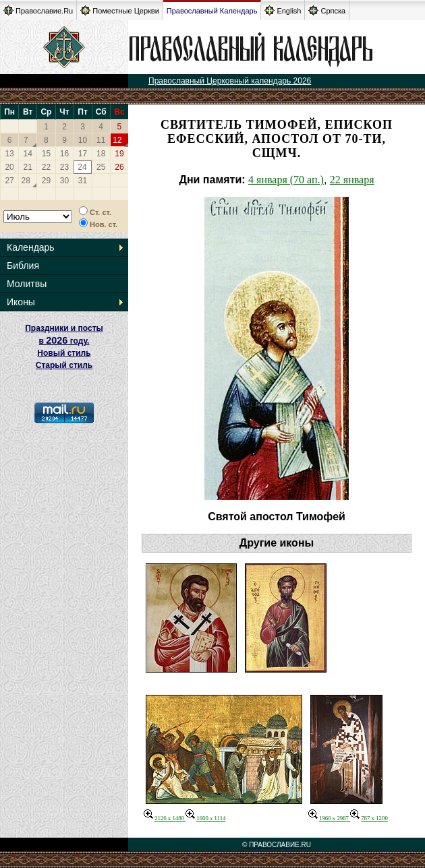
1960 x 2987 (329, 818)
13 (9, 154)
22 (46, 167)
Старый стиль (64, 365)
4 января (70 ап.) (286, 180)
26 (119, 167)
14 (28, 154)
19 (119, 154)
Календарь (31, 247)
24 (82, 167)
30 (64, 181)
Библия (23, 266)
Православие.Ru (38, 10)
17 (83, 154)
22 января (352, 180)
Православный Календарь (212, 11)
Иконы (21, 302)
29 (46, 181)
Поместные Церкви (120, 10)
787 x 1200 (369, 818)
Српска (327, 10)
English (283, 10)
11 (101, 140)
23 (64, 167)
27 (9, 181)
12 (117, 140)
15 (46, 154)
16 (64, 154)
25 (101, 167)
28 (26, 181)
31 (83, 181)
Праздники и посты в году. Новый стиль (64, 341)
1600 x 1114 (205, 818)
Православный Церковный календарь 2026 (230, 81)
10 (83, 140)
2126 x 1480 (165, 818)
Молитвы (27, 284)
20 (9, 167)
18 (101, 154)
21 (28, 167)
